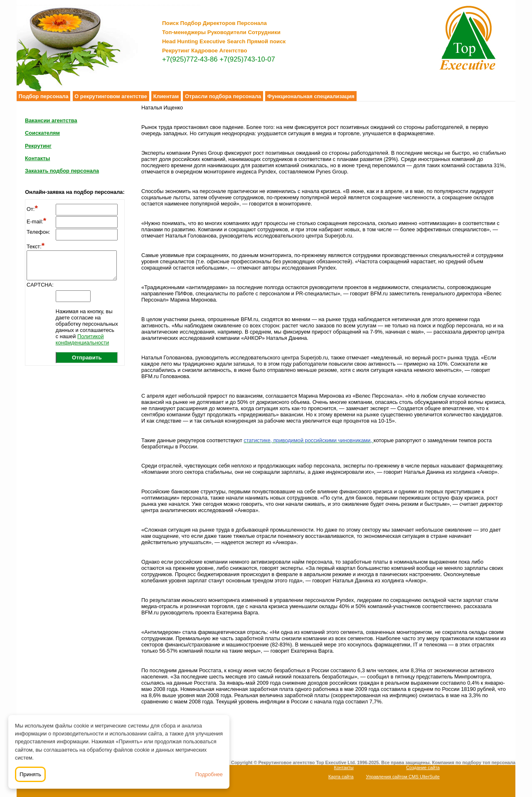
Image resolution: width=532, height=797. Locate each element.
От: (32, 209)
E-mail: (36, 222)
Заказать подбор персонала (62, 171)
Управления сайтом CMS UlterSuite (403, 777)
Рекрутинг (38, 146)
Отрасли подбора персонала (223, 96)
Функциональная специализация (311, 96)
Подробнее (209, 774)
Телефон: (38, 232)
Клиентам (166, 96)
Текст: (36, 246)
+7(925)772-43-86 (190, 59)
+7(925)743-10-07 (247, 59)
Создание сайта (423, 767)
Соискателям (42, 133)
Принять (30, 774)
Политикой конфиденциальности (83, 339)
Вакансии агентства (51, 120)
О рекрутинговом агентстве (111, 96)
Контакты (37, 158)
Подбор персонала (44, 96)
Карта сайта (341, 777)
